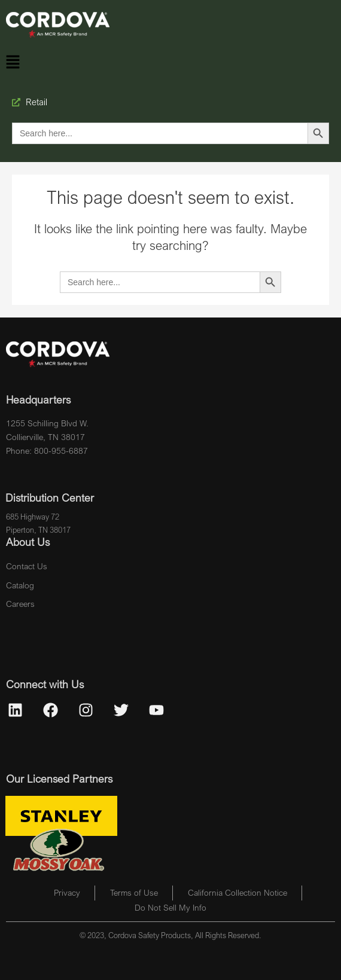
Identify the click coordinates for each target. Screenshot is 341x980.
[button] (13, 63)
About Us (28, 542)
